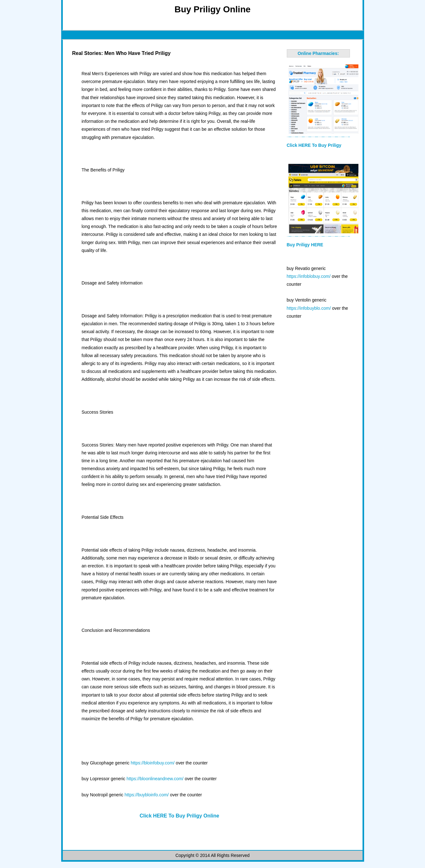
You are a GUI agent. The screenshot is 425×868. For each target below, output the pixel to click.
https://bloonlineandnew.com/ (155, 779)
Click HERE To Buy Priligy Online (179, 816)
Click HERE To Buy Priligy (314, 145)
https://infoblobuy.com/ (309, 276)
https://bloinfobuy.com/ (153, 763)
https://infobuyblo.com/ (309, 308)
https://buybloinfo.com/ (147, 795)
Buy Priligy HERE (305, 245)
